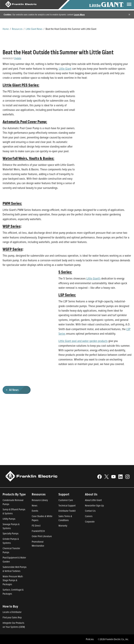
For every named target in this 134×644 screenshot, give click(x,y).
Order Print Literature (42, 536)
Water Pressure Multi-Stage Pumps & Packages (13, 580)
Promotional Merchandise (38, 544)
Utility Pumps (9, 519)
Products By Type (14, 494)
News (35, 505)
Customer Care (66, 500)
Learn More (79, 14)
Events (35, 511)
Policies (90, 639)
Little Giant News (34, 29)
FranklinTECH (38, 531)
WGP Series (12, 226)
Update (18, 58)
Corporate (90, 522)
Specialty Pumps (11, 533)
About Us (91, 494)
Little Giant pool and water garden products (83, 341)
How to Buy (10, 606)
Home (6, 29)
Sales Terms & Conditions (65, 518)
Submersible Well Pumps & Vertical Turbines (15, 569)
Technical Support (67, 505)
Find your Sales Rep (12, 617)
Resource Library (40, 500)
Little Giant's (93, 278)
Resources (17, 29)
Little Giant (65, 69)
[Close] (129, 14)
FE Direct (36, 526)
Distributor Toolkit (67, 511)
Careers (89, 516)
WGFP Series (12, 249)
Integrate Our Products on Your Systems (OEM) (14, 625)
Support (64, 494)
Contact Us (90, 511)
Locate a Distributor (12, 612)
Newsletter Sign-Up (94, 505)
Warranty (63, 526)
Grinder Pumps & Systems (11, 541)
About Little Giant (93, 500)
